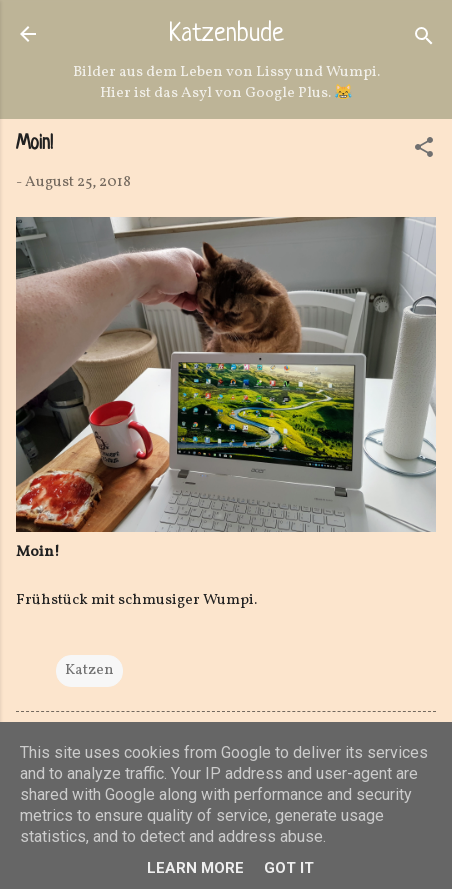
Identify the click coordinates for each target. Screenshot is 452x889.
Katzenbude (226, 35)
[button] (424, 151)
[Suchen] (424, 40)
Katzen (89, 670)
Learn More (195, 868)
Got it (289, 868)
